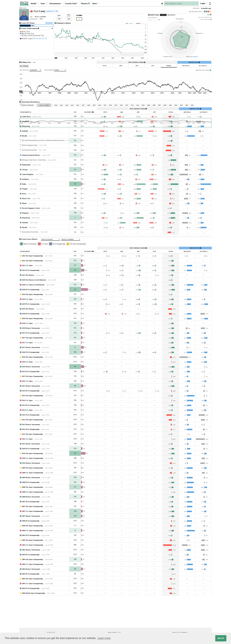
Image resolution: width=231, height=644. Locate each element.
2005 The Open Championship (32, 570)
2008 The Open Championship (32, 517)
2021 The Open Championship (32, 291)
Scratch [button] (72, 4)
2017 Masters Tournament (31, 377)
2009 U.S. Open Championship (32, 503)
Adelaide (25, 161)
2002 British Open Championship (33, 623)
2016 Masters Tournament (31, 397)
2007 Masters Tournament (31, 546)
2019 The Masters (28, 339)
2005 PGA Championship (31, 565)
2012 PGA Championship (31, 445)
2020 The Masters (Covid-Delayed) (34, 310)
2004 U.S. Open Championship (32, 594)
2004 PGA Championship (31, 585)
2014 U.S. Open (27, 430)
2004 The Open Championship (32, 589)
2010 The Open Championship (32, 483)
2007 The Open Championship (32, 536)
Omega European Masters (31, 185)
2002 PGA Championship (31, 618)
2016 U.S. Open (27, 392)
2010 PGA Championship (31, 479)
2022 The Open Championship (32, 286)
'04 (34, 38)
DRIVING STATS (194, 62)
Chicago (25, 200)
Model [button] (34, 3)
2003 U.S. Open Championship (32, 614)
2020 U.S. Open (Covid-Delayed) (33, 315)
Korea (24, 224)
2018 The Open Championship (32, 349)
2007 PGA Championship (31, 532)
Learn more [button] (104, 638)
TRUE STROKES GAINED (137, 62)
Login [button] (203, 3)
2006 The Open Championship (32, 556)
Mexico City (26, 229)
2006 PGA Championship (31, 551)
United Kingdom (28, 204)
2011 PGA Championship (31, 459)
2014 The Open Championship (32, 426)
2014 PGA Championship (31, 421)
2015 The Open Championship (32, 406)
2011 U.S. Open (27, 469)
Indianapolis (26, 195)
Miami (24, 233)
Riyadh (24, 166)
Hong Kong (26, 156)
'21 (45, 38)
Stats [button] (44, 3)
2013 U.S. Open (27, 440)
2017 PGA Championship (31, 363)
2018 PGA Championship (31, 344)
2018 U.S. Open (27, 353)
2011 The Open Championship (32, 464)
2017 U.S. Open (27, 373)
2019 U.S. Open (27, 329)
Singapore (25, 151)
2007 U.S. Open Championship (32, 541)
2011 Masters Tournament (31, 474)
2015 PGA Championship (31, 402)
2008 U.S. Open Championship (32, 522)
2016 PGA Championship (31, 382)
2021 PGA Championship (31, 300)
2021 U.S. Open (27, 295)
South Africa (26, 147)
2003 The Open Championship (32, 609)
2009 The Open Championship (32, 498)
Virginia (25, 219)
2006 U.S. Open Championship (32, 561)
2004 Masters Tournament (31, 599)
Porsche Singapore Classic (31, 238)
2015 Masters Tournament (31, 416)
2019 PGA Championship (31, 334)
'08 (40, 38)
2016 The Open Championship (32, 387)
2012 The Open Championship (32, 450)
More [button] (96, 3)
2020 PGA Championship (31, 320)
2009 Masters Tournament (31, 508)
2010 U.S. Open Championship (32, 488)
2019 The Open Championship (32, 324)
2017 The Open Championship (32, 368)
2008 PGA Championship (31, 512)
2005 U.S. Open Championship (32, 575)
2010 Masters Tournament (31, 493)
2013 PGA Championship (31, 435)
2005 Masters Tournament (31, 580)
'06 (37, 38)
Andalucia (25, 209)
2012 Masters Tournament (31, 455)
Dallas (24, 214)
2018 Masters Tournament (31, 358)
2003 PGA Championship (31, 604)
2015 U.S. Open (27, 411)
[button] (86, 3)
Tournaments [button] (56, 3)
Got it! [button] (221, 638)
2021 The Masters (28, 305)
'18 (43, 38)
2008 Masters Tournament (31, 527)
